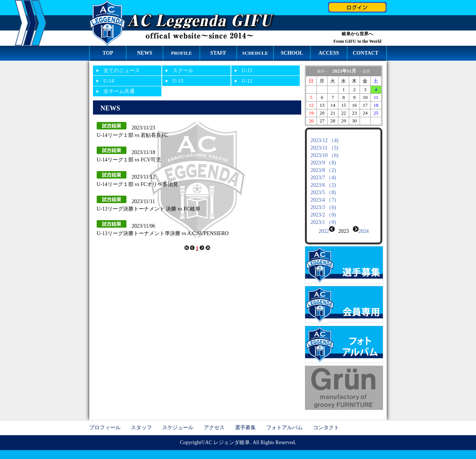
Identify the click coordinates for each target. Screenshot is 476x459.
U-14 (109, 81)
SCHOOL (292, 53)
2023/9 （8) (323, 163)
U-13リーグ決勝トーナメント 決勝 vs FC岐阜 (149, 209)
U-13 (178, 81)
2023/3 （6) (323, 207)
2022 (324, 231)
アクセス (214, 422)
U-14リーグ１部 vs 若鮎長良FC (132, 135)
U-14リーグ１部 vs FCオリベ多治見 (137, 184)
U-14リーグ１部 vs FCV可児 (129, 160)
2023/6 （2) (323, 185)
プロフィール (105, 422)
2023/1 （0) (323, 222)
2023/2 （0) (323, 215)
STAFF (218, 53)
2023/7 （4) (323, 178)
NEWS (144, 53)
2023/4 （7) (323, 200)
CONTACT (366, 53)
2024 (364, 231)
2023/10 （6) (324, 155)
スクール (183, 70)
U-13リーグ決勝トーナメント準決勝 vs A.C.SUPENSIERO (163, 233)
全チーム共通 (119, 91)
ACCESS (329, 53)
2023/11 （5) (324, 148)
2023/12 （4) (324, 140)
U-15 (247, 70)
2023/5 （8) (323, 192)
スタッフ (141, 422)
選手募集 (245, 422)
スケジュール (178, 422)
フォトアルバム (284, 422)
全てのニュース (122, 70)
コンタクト (326, 422)
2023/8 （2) (323, 170)
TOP (108, 53)
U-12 (247, 81)
